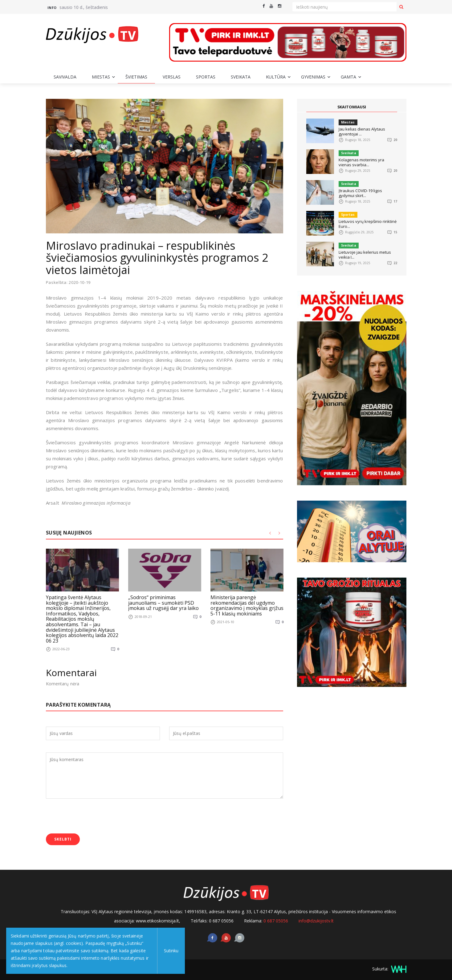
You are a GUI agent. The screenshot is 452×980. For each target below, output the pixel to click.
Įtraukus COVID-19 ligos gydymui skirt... (360, 193)
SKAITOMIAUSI (352, 107)
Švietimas (136, 77)
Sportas (206, 77)
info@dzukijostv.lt (316, 920)
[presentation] (93, 817)
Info (52, 8)
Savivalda (65, 77)
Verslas (172, 77)
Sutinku (170, 951)
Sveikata (241, 77)
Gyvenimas (313, 77)
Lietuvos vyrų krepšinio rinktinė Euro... (368, 224)
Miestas (101, 77)
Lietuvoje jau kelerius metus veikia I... (365, 255)
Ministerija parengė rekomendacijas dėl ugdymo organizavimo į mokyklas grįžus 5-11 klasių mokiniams (247, 605)
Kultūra (276, 77)
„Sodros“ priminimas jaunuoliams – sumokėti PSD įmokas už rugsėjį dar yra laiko (163, 602)
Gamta (348, 77)
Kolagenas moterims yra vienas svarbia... (361, 162)
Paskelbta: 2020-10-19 (68, 282)
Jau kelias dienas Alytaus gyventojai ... (362, 131)
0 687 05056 (276, 920)
